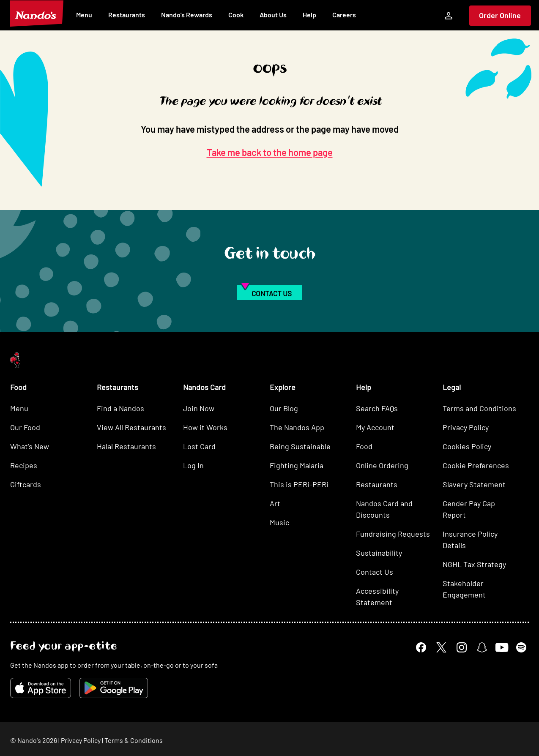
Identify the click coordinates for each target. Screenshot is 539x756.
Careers (344, 15)
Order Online (500, 15)
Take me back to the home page (270, 152)
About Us (273, 15)
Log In (193, 465)
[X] (441, 647)
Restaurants (127, 15)
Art (275, 503)
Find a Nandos (120, 408)
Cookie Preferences (476, 465)
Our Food (25, 427)
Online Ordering (382, 465)
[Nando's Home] (37, 14)
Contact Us (375, 572)
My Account (375, 427)
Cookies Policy (467, 446)
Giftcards (26, 484)
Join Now (199, 408)
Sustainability (379, 553)
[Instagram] (462, 647)
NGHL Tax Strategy (474, 564)
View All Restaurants (131, 427)
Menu (84, 15)
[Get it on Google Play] (114, 688)
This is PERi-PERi (299, 484)
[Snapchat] (482, 647)
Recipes (24, 465)
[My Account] (449, 16)
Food (364, 446)
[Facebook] (421, 647)
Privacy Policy (466, 427)
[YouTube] (502, 647)
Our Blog (284, 408)
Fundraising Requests (393, 534)
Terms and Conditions (479, 408)
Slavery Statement (474, 484)
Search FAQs (377, 408)
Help (309, 15)
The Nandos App (297, 427)
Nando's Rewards (187, 15)
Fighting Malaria (297, 465)
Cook (236, 15)
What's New (30, 446)
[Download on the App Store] (41, 688)
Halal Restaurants (126, 446)
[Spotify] (521, 647)
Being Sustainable (300, 446)
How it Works (205, 427)
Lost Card (199, 446)
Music (279, 522)
